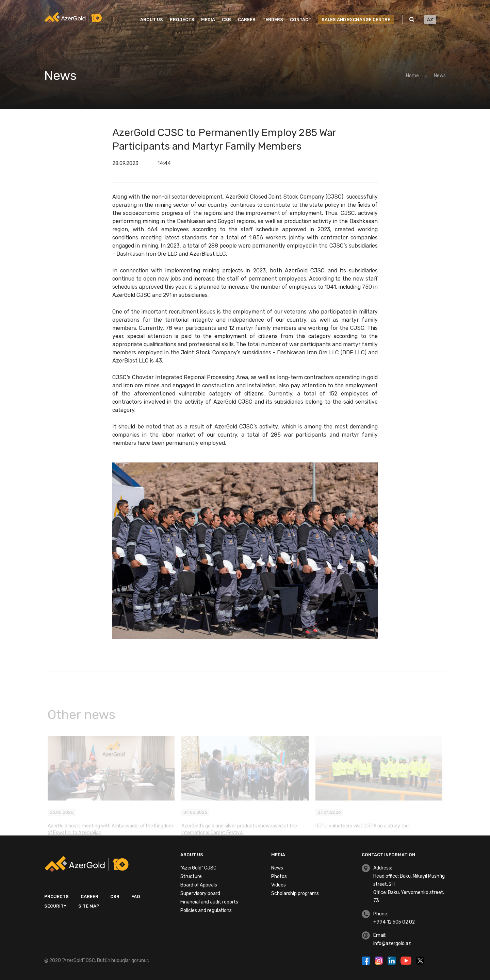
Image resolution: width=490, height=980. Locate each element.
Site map (89, 906)
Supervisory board (200, 893)
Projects (182, 20)
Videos (279, 885)
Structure (191, 876)
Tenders (273, 20)
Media (208, 20)
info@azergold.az (392, 943)
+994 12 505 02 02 (394, 922)
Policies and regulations (206, 910)
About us (152, 20)
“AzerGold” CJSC (198, 868)
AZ (430, 20)
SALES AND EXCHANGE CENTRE (356, 20)
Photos (279, 876)
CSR (226, 20)
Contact (301, 20)
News (440, 76)
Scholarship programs (295, 893)
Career (247, 20)
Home (412, 76)
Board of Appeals (199, 885)
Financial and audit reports (209, 902)
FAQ (136, 897)
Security (55, 906)
